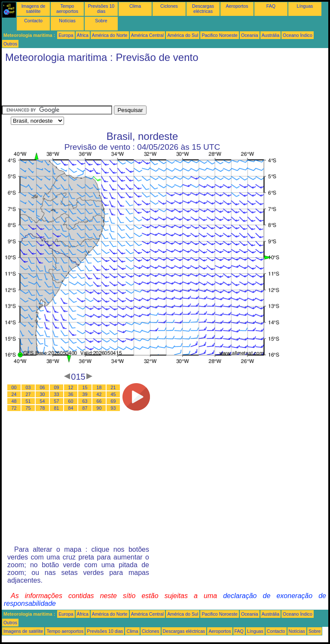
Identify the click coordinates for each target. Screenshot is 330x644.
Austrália (270, 35)
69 (113, 401)
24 (14, 394)
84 (71, 408)
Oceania (250, 35)
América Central (147, 35)
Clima (135, 6)
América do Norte (110, 35)
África (83, 35)
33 (57, 394)
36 (71, 394)
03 (28, 387)
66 (99, 401)
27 (28, 394)
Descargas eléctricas (203, 9)
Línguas (305, 6)
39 (85, 394)
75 (28, 408)
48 (14, 401)
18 (99, 387)
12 (71, 387)
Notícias (67, 21)
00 (14, 387)
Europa (66, 35)
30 (43, 394)
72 (14, 408)
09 (57, 387)
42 (99, 394)
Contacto (33, 21)
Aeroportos (237, 6)
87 (85, 408)
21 (113, 387)
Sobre (101, 21)
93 (113, 408)
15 (85, 387)
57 (57, 401)
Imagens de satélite (34, 9)
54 (43, 401)
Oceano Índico (298, 35)
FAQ (271, 6)
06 (43, 387)
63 (85, 401)
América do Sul (183, 35)
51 (28, 401)
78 (43, 408)
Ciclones (169, 6)
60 (71, 401)
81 (57, 408)
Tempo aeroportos (67, 9)
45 (113, 394)
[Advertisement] (158, 86)
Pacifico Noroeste (220, 35)
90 (99, 408)
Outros (10, 44)
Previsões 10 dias (101, 9)
